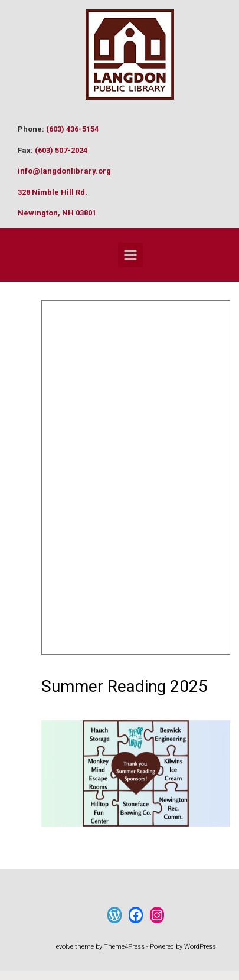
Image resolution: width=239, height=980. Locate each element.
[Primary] (130, 255)
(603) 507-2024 (61, 150)
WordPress (200, 947)
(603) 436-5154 (72, 129)
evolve (65, 947)
